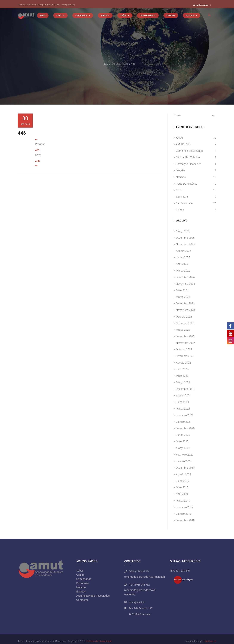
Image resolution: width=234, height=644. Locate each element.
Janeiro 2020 (184, 461)
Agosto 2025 (183, 251)
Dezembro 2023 (185, 303)
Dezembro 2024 (185, 277)
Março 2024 (183, 297)
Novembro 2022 (185, 343)
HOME (43, 15)
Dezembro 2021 (185, 389)
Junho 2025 (183, 257)
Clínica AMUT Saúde (188, 157)
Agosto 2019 (183, 474)
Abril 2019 (182, 494)
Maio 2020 (182, 441)
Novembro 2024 (185, 284)
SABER (104, 15)
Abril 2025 (182, 264)
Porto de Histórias (187, 184)
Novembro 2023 (185, 310)
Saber (179, 190)
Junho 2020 (183, 435)
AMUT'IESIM (183, 144)
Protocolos (83, 583)
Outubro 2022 (184, 349)
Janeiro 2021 (184, 422)
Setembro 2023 (185, 323)
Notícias (181, 177)
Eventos (81, 592)
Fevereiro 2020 (185, 455)
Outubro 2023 (184, 317)
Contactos (82, 600)
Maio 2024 (182, 290)
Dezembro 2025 (185, 238)
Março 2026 (183, 231)
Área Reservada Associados (93, 596)
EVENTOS (171, 15)
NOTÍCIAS (190, 15)
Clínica (80, 575)
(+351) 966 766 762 (139, 585)
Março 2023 (183, 330)
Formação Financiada (189, 164)
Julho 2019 (183, 481)
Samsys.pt (210, 641)
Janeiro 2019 (184, 514)
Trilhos (180, 210)
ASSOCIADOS (81, 15)
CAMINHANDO (146, 15)
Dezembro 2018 (185, 520)
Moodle (180, 170)
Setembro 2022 (185, 356)
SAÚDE (123, 15)
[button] (209, 16)
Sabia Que (182, 197)
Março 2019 (183, 501)
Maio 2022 (182, 376)
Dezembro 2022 (185, 336)
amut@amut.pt (68, 5)
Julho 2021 (183, 402)
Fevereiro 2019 (185, 507)
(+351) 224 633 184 (51, 5)
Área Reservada (201, 5)
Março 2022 (183, 382)
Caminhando (84, 579)
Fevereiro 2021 (185, 415)
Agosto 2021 (183, 395)
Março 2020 (183, 448)
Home (106, 64)
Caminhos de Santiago (189, 151)
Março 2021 (183, 409)
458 (37, 161)
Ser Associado (184, 203)
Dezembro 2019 (185, 468)
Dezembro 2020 (185, 428)
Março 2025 (183, 271)
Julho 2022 (183, 369)
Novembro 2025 (185, 244)
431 (37, 150)
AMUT (59, 15)
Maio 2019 (182, 487)
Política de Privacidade (99, 641)
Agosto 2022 (183, 363)
